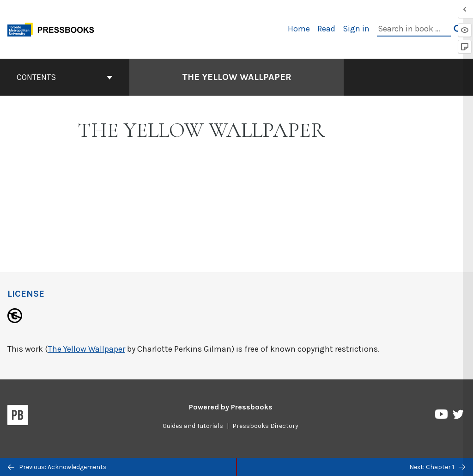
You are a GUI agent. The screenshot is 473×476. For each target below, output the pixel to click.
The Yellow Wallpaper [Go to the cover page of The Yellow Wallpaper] (237, 77)
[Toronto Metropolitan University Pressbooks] (54, 28)
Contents (65, 77)
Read (326, 29)
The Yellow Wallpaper (87, 349)
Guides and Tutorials (193, 426)
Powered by (231, 407)
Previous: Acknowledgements (57, 467)
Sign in (356, 29)
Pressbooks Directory (265, 426)
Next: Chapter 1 (437, 467)
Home (299, 29)
